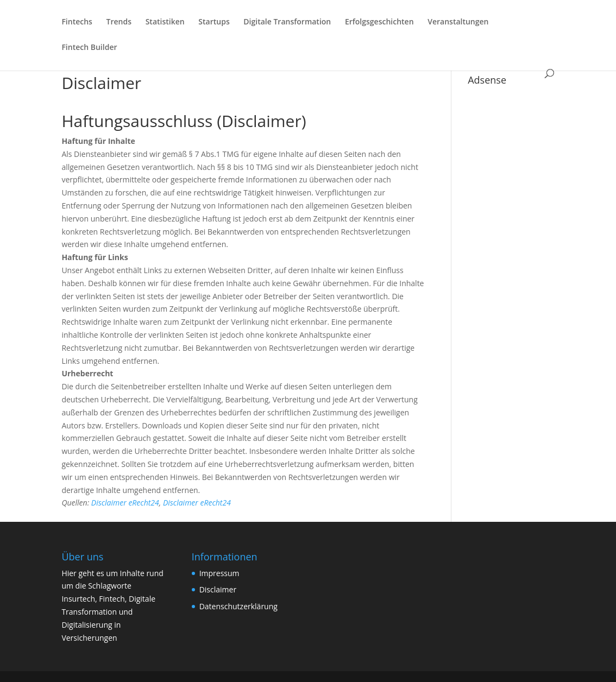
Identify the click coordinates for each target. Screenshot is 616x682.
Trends (119, 22)
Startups (214, 22)
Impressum (219, 573)
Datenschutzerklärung (238, 606)
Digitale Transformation (287, 22)
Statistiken (165, 22)
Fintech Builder (89, 48)
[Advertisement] (511, 253)
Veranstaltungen (458, 22)
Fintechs (77, 22)
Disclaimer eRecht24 (125, 503)
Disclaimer (218, 589)
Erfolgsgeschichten (379, 22)
